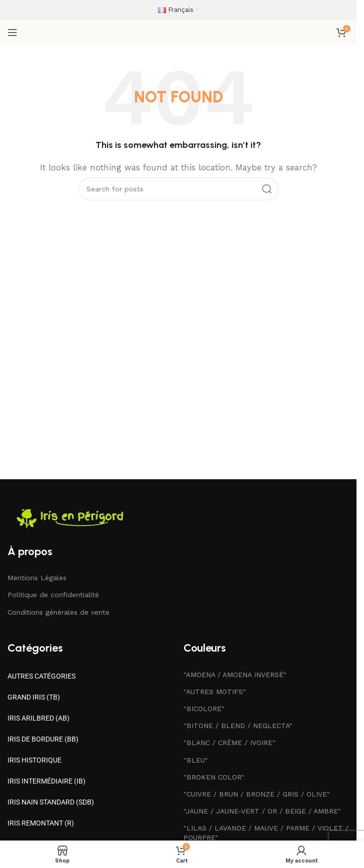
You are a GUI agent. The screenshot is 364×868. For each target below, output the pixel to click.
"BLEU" (196, 760)
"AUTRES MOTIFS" (215, 692)
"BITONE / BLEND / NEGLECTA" (238, 726)
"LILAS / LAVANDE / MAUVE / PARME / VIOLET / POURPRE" (266, 833)
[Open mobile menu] (12, 32)
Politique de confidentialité (53, 595)
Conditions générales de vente (58, 612)
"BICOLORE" (204, 709)
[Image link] (72, 518)
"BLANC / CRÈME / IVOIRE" (229, 743)
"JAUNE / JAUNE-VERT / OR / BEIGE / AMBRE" (262, 811)
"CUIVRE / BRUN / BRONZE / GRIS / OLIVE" (257, 794)
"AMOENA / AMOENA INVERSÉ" (235, 675)
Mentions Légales (37, 578)
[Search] (178, 189)
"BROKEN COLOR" (214, 777)
